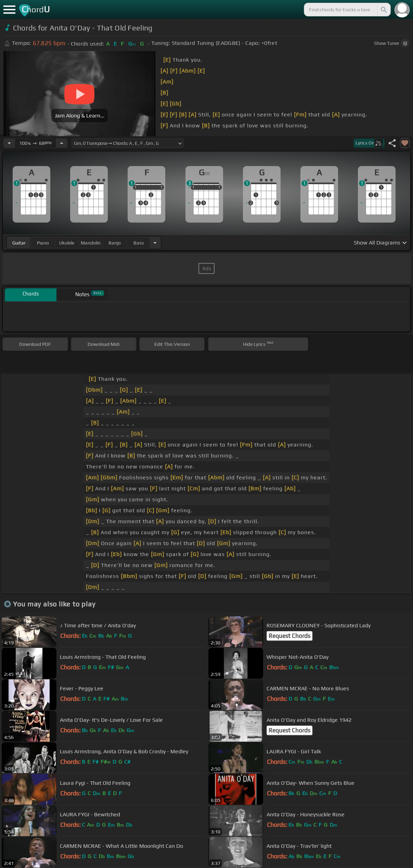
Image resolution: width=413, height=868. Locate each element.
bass (139, 243)
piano (43, 243)
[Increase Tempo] (62, 143)
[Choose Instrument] (155, 243)
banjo (115, 243)
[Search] (383, 10)
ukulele (67, 243)
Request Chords (289, 636)
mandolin (91, 243)
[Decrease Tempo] (9, 143)
